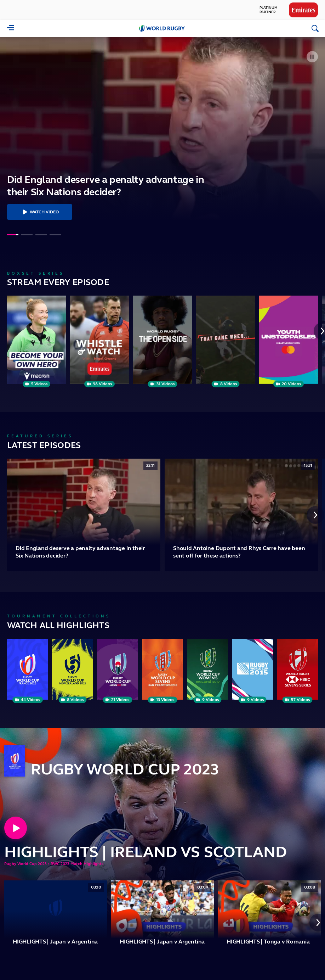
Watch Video (40, 212)
